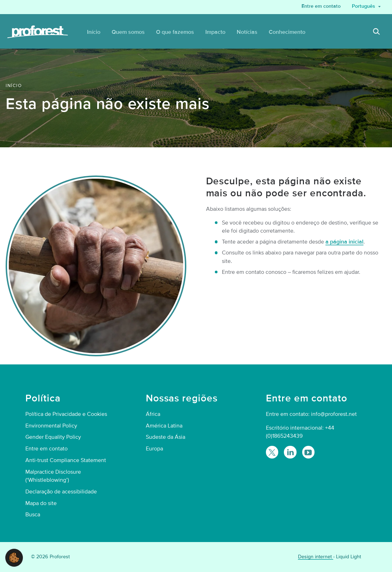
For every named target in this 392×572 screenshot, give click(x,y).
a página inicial (344, 242)
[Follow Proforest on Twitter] (272, 452)
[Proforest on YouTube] (308, 452)
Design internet (316, 557)
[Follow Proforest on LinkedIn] (290, 452)
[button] (14, 557)
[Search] (377, 32)
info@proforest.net (334, 414)
